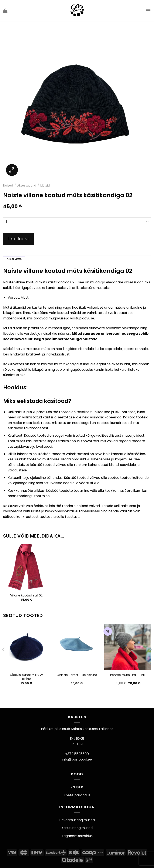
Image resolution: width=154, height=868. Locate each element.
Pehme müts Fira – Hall (128, 675)
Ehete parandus (77, 795)
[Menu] (148, 10)
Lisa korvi (18, 239)
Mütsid (45, 186)
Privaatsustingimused (77, 820)
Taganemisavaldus (77, 836)
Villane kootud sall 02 (26, 596)
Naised (8, 186)
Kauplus (77, 787)
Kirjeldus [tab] (14, 259)
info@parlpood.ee (77, 759)
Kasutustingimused (77, 828)
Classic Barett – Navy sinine (26, 677)
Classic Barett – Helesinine (77, 675)
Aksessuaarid (27, 186)
